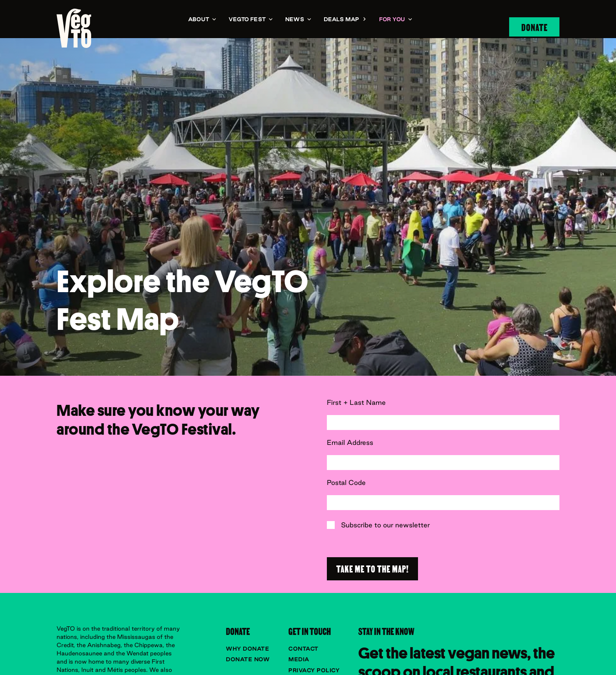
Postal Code (346, 483)
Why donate (247, 649)
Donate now (248, 659)
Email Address (350, 443)
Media (299, 659)
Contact (303, 649)
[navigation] (74, 28)
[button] (202, 20)
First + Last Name (356, 402)
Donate (534, 27)
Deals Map (342, 19)
